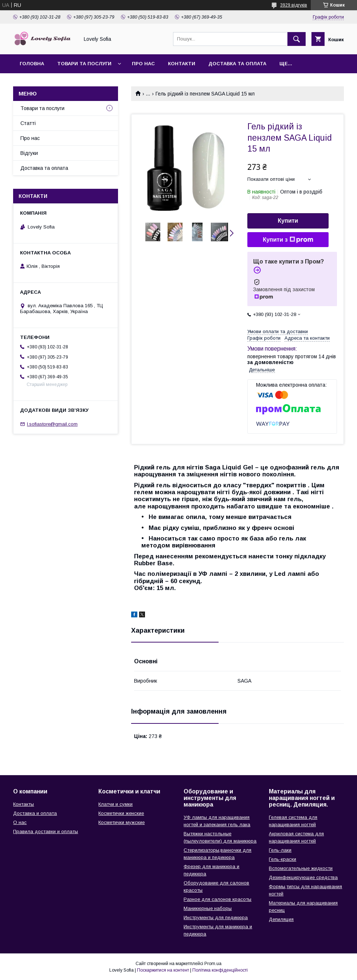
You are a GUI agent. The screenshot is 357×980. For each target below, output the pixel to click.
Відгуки (29, 153)
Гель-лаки (280, 850)
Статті (28, 123)
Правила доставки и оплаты (46, 831)
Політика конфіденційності (220, 970)
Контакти (182, 64)
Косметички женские (121, 813)
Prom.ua (213, 964)
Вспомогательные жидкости (301, 868)
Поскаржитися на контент (163, 970)
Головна (32, 64)
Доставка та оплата (237, 64)
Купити (288, 221)
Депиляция (281, 919)
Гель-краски (283, 859)
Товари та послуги (84, 64)
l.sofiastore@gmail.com (52, 424)
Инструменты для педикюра (216, 917)
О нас (20, 822)
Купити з (288, 240)
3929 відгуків (294, 5)
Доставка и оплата (35, 813)
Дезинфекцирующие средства (303, 877)
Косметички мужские (121, 822)
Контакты (23, 804)
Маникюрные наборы (208, 908)
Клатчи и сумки (115, 804)
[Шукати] (297, 39)
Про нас (143, 64)
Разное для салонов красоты (217, 899)
